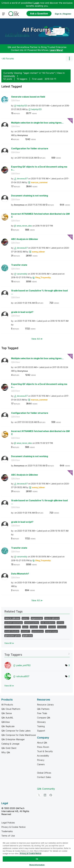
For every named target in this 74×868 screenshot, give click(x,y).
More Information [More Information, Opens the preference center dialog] (37, 865)
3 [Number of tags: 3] (69, 665)
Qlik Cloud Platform (11, 709)
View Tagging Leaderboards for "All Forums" (37, 654)
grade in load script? (22, 312)
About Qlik (42, 743)
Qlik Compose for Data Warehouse (19, 735)
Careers (41, 764)
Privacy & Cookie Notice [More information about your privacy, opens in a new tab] (30, 853)
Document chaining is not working (30, 196)
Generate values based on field (28, 97)
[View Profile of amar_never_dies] (24, 226)
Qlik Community (46, 789)
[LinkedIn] (45, 795)
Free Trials (42, 713)
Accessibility (43, 756)
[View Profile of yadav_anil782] (23, 665)
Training (41, 726)
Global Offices (44, 773)
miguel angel (51, 631)
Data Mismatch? (20, 574)
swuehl (52, 627)
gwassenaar (38, 631)
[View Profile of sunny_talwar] (38, 252)
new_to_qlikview (12, 618)
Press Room (43, 747)
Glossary (41, 722)
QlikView (15, 100)
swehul (43, 627)
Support (41, 731)
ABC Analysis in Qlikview (25, 239)
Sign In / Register (63, 14)
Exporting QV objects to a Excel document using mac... (39, 168)
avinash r (25, 631)
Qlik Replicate (8, 726)
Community (9, 76)
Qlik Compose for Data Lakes (16, 731)
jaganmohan (37, 618)
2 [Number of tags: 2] (69, 676)
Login (36, 3)
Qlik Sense (7, 713)
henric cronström (13, 627)
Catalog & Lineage (10, 744)
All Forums (36, 30)
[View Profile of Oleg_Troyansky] (43, 277)
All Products (7, 705)
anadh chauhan (12, 631)
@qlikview (27, 636)
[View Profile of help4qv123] (22, 106)
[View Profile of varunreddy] (22, 274)
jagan (25, 627)
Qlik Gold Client (9, 748)
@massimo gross (13, 636)
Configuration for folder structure (30, 148)
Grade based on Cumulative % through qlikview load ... (39, 292)
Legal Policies (8, 823)
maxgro (34, 627)
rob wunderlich (48, 623)
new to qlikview (52, 618)
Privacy (41, 760)
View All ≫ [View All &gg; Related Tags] (9, 643)
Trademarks (7, 831)
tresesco (62, 627)
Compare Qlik (44, 718)
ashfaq (60, 623)
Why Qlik (6, 752)
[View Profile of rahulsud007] (23, 676)
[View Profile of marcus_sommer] (39, 182)
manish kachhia (32, 623)
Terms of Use (8, 836)
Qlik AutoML (7, 718)
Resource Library (45, 705)
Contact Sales (44, 777)
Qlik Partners (43, 709)
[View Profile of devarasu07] (22, 179)
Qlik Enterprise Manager (13, 739)
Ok (37, 859)
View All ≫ (37, 339)
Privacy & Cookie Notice (13, 827)
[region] (37, 853)
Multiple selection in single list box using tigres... (37, 123)
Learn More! (56, 50)
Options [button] (69, 59)
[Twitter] (39, 795)
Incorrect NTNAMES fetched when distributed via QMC (40, 215)
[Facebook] (51, 795)
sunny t (25, 618)
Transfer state (19, 265)
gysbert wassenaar (14, 623)
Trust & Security (45, 751)
